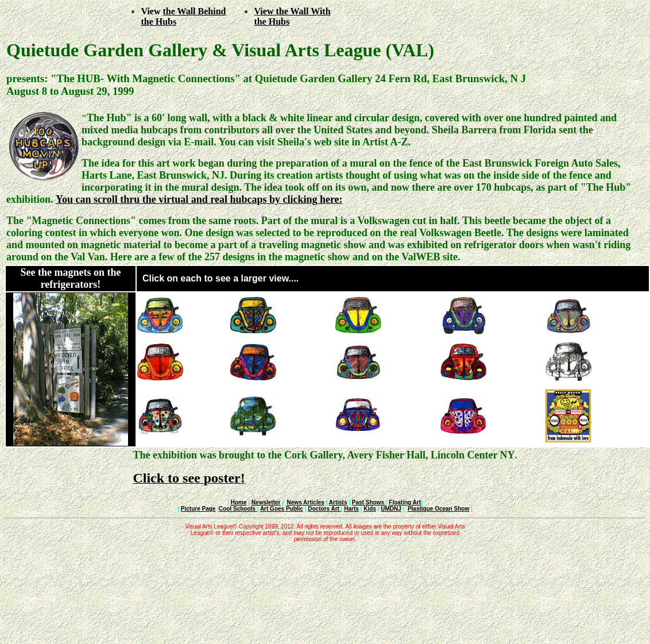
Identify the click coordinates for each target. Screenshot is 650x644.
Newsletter (266, 502)
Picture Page (198, 509)
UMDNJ (391, 509)
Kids (370, 509)
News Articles (306, 502)
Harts (351, 509)
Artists (338, 502)
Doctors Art (324, 509)
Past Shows (369, 502)
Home (239, 502)
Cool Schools (238, 509)
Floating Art (405, 502)
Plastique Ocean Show (438, 509)
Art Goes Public (282, 509)
